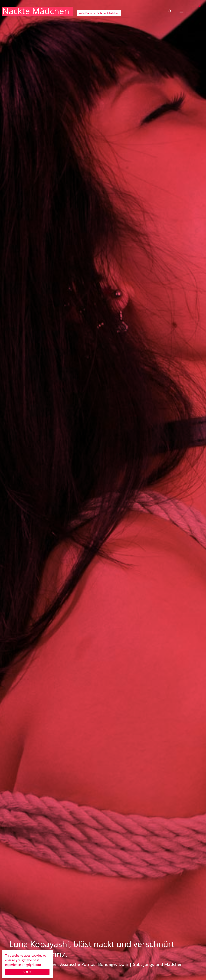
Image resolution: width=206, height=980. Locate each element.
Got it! (27, 972)
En (199, 6)
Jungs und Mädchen (163, 964)
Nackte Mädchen (36, 11)
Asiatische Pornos (78, 964)
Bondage (107, 964)
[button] (169, 11)
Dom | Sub (130, 964)
